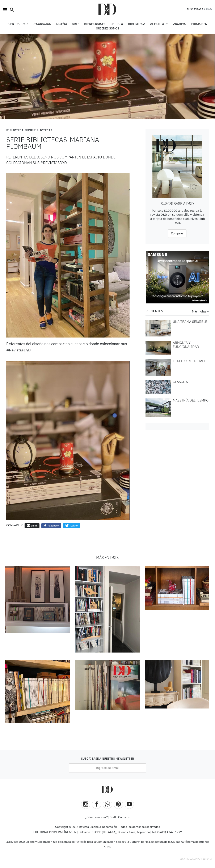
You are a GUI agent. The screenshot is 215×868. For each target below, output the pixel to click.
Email (32, 526)
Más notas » (200, 312)
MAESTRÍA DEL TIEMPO (191, 400)
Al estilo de (159, 24)
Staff (113, 817)
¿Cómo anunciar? (96, 817)
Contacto (124, 817)
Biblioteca (15, 130)
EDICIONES (199, 24)
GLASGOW (181, 382)
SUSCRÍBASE (195, 10)
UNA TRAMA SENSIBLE (190, 322)
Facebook (51, 526)
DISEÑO (62, 24)
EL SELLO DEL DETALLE (190, 361)
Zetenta (207, 859)
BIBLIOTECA (137, 24)
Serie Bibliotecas (38, 130)
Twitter (72, 526)
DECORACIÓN (42, 24)
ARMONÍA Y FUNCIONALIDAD (186, 345)
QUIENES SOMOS (107, 29)
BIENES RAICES (95, 24)
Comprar (177, 233)
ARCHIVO (180, 24)
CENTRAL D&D (18, 24)
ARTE (76, 24)
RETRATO (117, 24)
